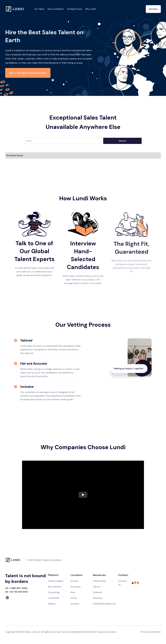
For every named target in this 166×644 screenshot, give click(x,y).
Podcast (97, 592)
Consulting (54, 592)
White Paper (100, 581)
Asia (73, 592)
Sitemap (98, 598)
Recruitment (55, 587)
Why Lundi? (91, 9)
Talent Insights (56, 581)
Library (97, 587)
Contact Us (122, 583)
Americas (76, 587)
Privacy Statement (151, 632)
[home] (18, 9)
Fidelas (52, 604)
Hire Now (153, 9)
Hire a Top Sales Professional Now (28, 73)
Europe (74, 581)
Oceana (75, 604)
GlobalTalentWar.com (104, 604)
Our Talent (39, 9)
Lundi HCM (53, 598)
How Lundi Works (56, 9)
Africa (74, 598)
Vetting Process (75, 9)
